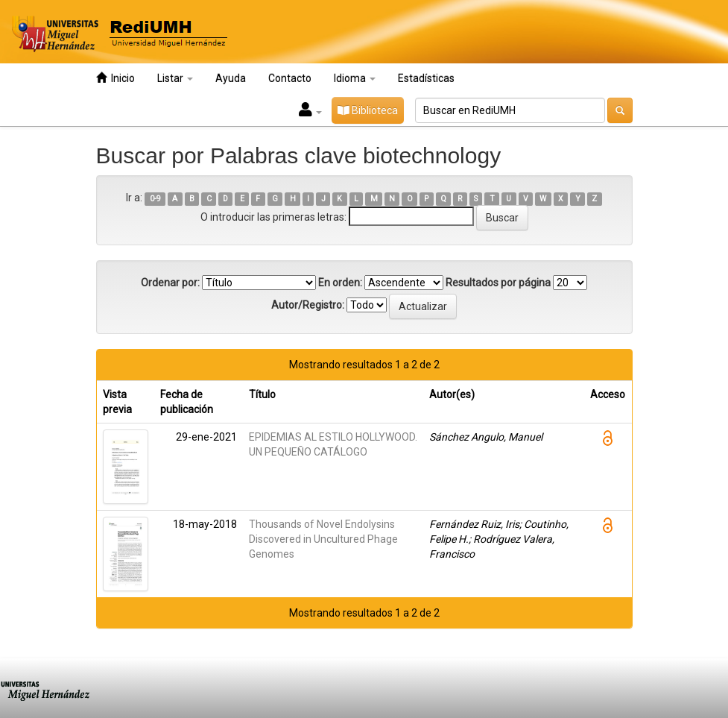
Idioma (355, 78)
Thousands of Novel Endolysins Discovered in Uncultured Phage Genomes (323, 539)
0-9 (155, 199)
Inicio (115, 78)
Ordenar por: (170, 283)
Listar (175, 78)
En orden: (340, 283)
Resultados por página (498, 283)
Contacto (290, 78)
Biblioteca (368, 110)
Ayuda (231, 78)
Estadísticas (426, 78)
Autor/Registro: (308, 305)
